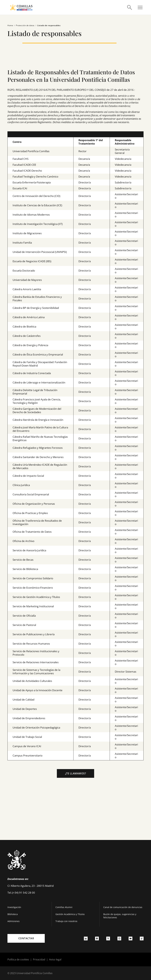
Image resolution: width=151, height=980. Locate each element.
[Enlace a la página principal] (21, 7)
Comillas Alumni (64, 907)
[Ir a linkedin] (86, 938)
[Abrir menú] (140, 7)
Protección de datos (24, 25)
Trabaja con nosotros (66, 921)
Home (10, 25)
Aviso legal (55, 959)
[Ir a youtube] (130, 938)
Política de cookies (18, 959)
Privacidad (39, 959)
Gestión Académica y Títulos (70, 914)
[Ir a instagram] (119, 938)
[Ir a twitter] (108, 938)
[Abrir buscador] (130, 7)
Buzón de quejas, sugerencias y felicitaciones (120, 916)
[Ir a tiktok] (142, 938)
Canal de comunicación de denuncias (123, 907)
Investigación (14, 907)
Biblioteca (13, 914)
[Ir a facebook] (97, 938)
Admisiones (14, 921)
